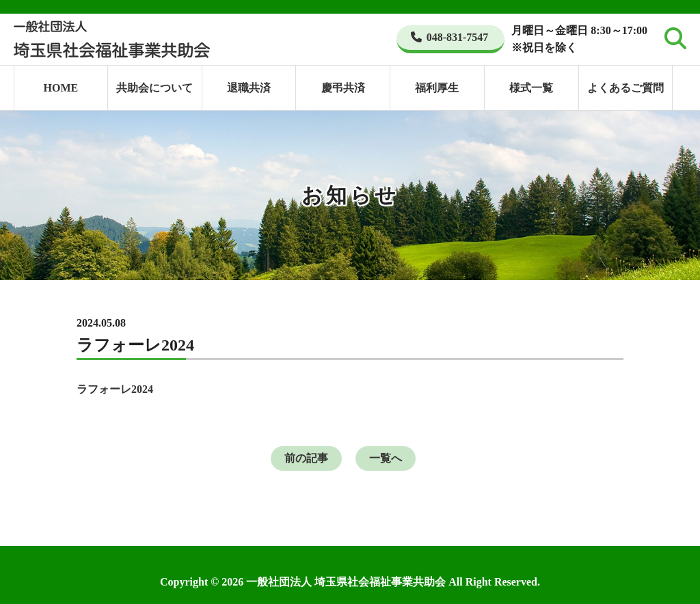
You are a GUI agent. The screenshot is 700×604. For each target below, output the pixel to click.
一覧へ (386, 458)
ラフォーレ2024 (115, 389)
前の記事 (306, 458)
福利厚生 (437, 88)
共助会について (154, 88)
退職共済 (249, 88)
